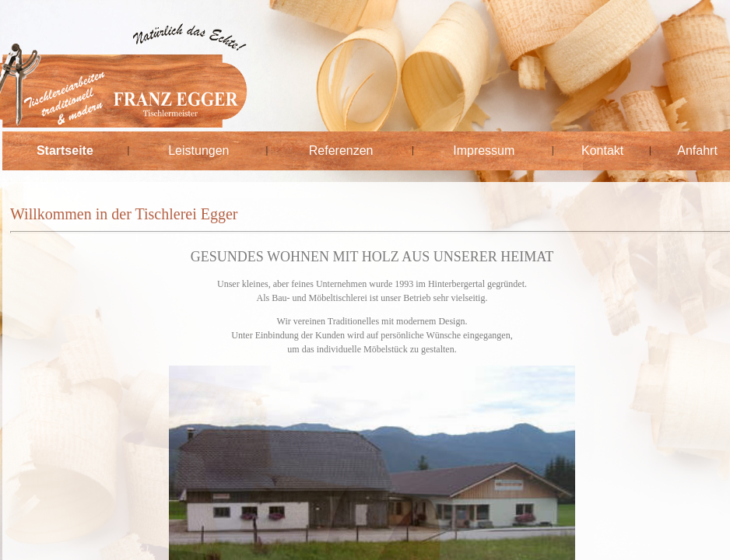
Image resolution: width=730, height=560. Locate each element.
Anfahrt (697, 150)
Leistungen (198, 150)
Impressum (484, 150)
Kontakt (602, 150)
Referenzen (341, 150)
